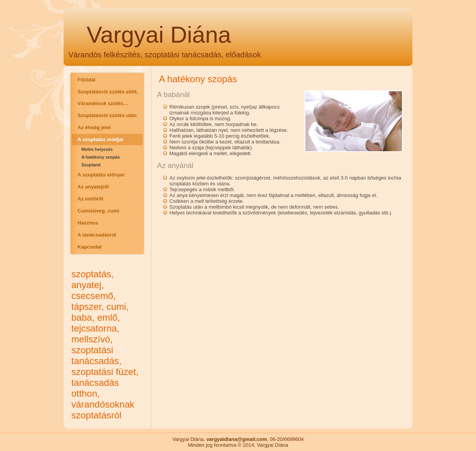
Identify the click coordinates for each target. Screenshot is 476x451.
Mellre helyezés (97, 149)
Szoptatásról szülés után (107, 115)
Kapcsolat (90, 247)
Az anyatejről (93, 187)
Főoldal (86, 80)
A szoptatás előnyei (101, 175)
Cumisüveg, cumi (98, 211)
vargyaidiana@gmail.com (236, 439)
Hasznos (88, 223)
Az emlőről (90, 199)
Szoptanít (91, 165)
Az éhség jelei (94, 127)
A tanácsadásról (97, 235)
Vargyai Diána (159, 35)
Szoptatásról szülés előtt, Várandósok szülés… (108, 98)
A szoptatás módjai (100, 139)
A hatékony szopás (101, 157)
